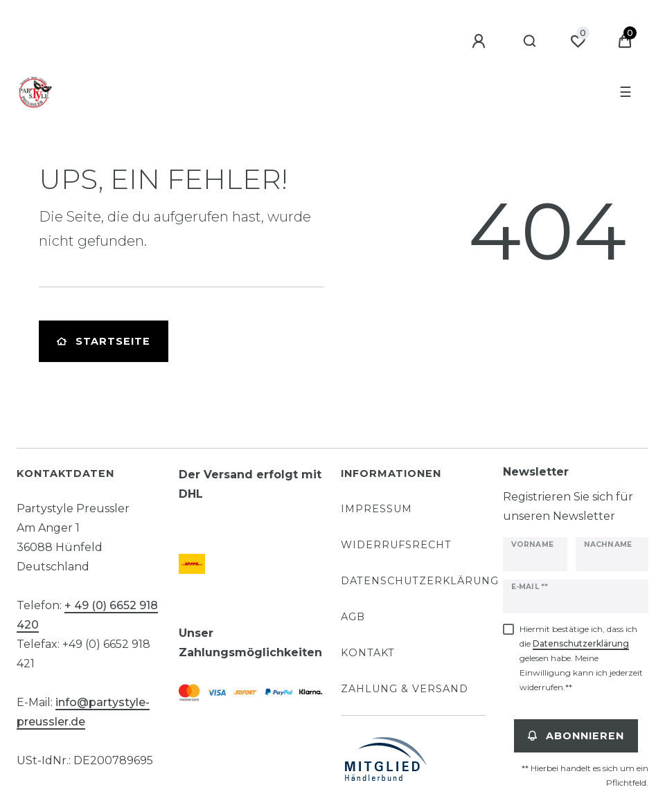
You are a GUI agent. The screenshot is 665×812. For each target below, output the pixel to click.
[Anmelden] (481, 42)
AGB (353, 617)
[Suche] (530, 42)
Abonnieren (576, 736)
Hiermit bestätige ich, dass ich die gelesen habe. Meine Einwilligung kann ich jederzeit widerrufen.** (581, 658)
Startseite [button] (104, 341)
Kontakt (368, 653)
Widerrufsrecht (396, 545)
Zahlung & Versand (405, 689)
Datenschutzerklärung (420, 581)
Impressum (376, 509)
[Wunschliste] (578, 42)
